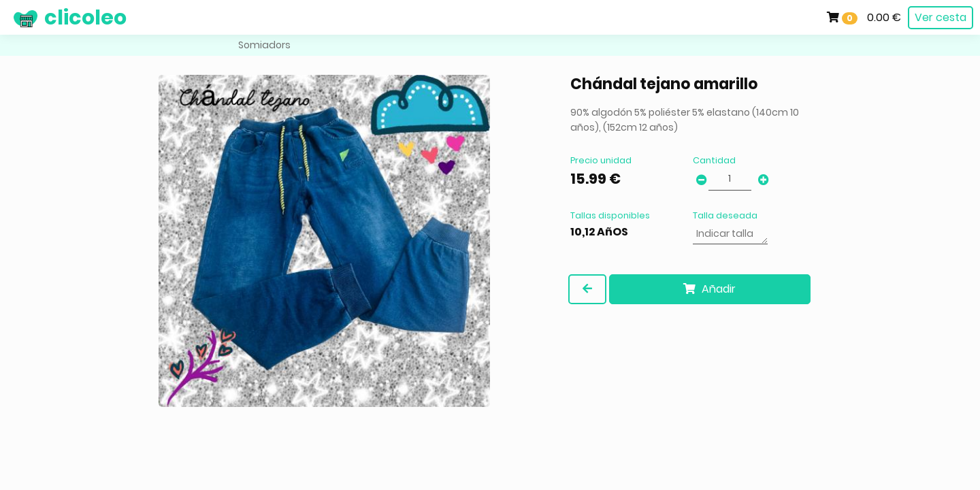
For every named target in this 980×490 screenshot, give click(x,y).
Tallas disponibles (610, 215)
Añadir (709, 289)
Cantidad (714, 160)
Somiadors (264, 45)
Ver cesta (941, 17)
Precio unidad (601, 160)
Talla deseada (725, 215)
